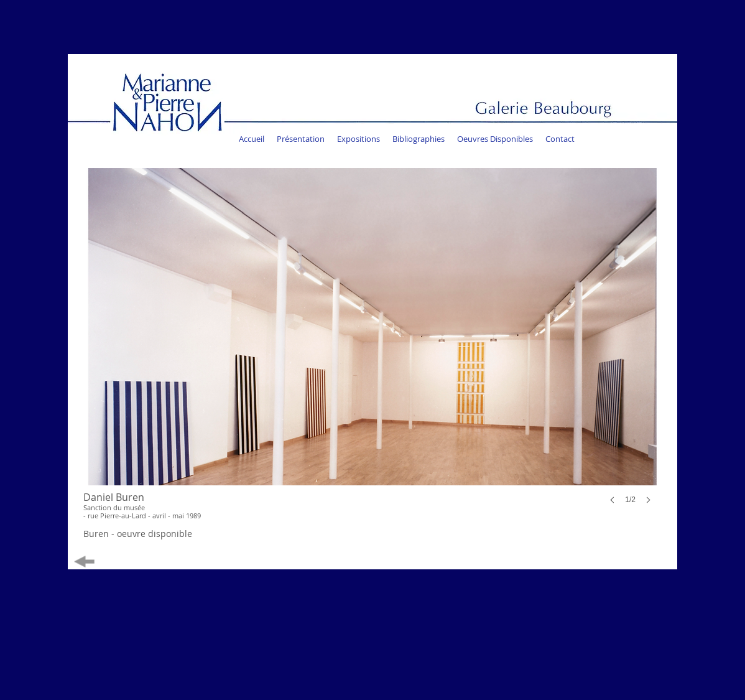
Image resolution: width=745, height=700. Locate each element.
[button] (371, 348)
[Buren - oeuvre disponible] (138, 534)
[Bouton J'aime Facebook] (562, 159)
